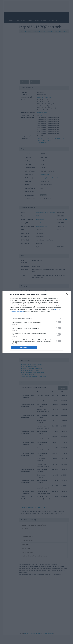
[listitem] (37, 318)
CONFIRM (24, 348)
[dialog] (37, 322)
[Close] (67, 294)
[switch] (59, 322)
